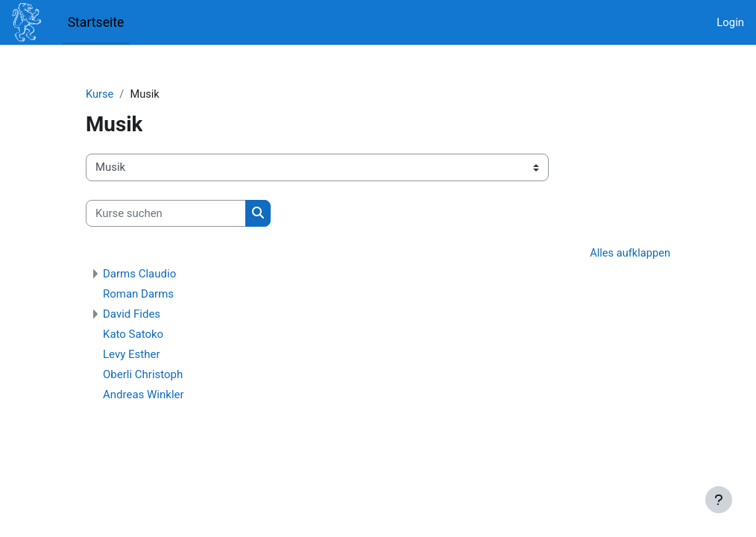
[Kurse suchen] (166, 213)
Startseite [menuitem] (96, 22)
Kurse (100, 95)
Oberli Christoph (143, 375)
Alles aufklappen (629, 254)
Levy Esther (132, 355)
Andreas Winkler (144, 395)
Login (730, 22)
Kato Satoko (133, 335)
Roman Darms (138, 295)
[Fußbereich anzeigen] (719, 500)
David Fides (132, 315)
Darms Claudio (139, 274)
